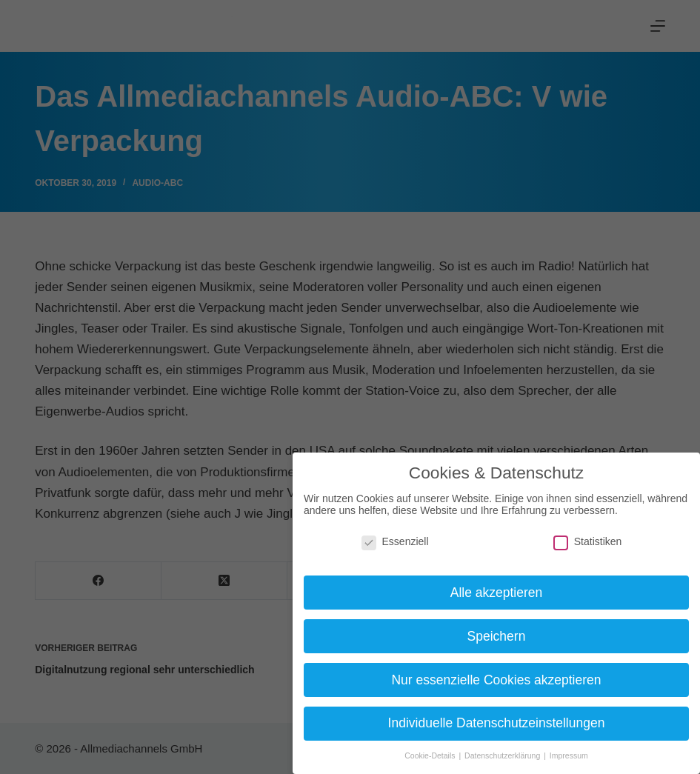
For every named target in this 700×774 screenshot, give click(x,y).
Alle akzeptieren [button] (497, 593)
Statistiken (588, 541)
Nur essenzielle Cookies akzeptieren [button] (496, 680)
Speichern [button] (497, 636)
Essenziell (395, 541)
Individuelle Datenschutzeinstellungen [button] (497, 723)
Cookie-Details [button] (431, 755)
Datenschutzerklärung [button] (503, 755)
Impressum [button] (569, 755)
